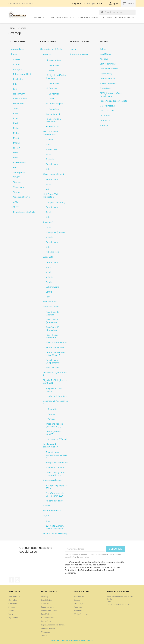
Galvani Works (20, 99)
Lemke (49, 292)
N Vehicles (51, 419)
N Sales (46, 506)
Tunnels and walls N (55, 468)
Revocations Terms (109, 69)
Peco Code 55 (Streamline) (52, 329)
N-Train (17, 148)
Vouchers (78, 611)
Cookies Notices (108, 79)
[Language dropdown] (77, 4)
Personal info (80, 597)
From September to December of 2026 (55, 495)
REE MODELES (53, 252)
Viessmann (19, 187)
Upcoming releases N (53, 480)
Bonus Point (105, 88)
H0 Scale (47, 55)
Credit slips (79, 604)
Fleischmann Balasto (55, 348)
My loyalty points (81, 614)
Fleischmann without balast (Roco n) (56, 354)
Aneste (17, 59)
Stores (11, 611)
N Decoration (52, 409)
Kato (15, 113)
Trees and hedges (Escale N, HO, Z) (54, 425)
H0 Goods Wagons (55, 104)
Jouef (16, 109)
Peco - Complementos (56, 343)
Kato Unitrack (52, 368)
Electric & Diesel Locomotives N (51, 133)
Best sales (13, 600)
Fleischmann (19, 94)
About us (39, 18)
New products (17, 49)
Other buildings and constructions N (55, 474)
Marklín (17, 138)
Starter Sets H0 (53, 114)
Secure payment (125, 18)
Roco (16, 167)
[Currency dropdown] (99, 4)
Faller (16, 89)
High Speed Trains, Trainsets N (52, 196)
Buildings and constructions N (51, 445)
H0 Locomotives (53, 60)
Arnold (16, 64)
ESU (15, 84)
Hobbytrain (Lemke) (55, 232)
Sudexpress (19, 172)
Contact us (105, 121)
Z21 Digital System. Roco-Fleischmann (55, 527)
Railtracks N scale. (51, 307)
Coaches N (48, 222)
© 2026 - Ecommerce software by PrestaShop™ (72, 640)
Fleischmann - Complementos (53, 361)
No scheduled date (55, 501)
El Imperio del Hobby (23, 74)
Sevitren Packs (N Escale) (55, 534)
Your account (82, 591)
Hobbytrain (19, 104)
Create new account (80, 54)
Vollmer (17, 192)
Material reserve (88, 18)
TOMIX (16, 177)
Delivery (107, 18)
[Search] (117, 12)
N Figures (50, 414)
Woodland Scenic (21, 197)
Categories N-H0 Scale (61, 18)
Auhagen (18, 69)
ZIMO (16, 202)
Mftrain (17, 143)
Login (11, 614)
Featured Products (52, 511)
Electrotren (19, 79)
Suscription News (108, 83)
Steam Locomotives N (53, 174)
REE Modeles (19, 163)
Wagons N (48, 257)
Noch (16, 153)
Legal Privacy (106, 74)
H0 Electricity (52, 127)
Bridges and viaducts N (57, 463)
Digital (46, 516)
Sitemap (104, 125)
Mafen (16, 133)
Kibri (15, 118)
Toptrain (17, 182)
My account (13, 618)
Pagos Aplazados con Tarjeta (113, 101)
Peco (16, 158)
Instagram (17, 580)
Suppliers (15, 207)
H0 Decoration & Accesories (53, 120)
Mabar (16, 128)
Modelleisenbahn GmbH (25, 212)
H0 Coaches (52, 88)
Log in (73, 49)
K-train (49, 272)
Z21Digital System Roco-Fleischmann (111, 95)
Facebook (11, 580)
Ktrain (16, 123)
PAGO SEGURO (107, 111)
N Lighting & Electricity (57, 396)
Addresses (78, 607)
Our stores (105, 116)
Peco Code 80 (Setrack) (52, 313)
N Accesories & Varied (56, 439)
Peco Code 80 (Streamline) (52, 321)
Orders (77, 600)
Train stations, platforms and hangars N (56, 455)
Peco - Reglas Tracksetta (52, 336)
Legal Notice (106, 54)
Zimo (48, 521)
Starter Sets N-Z (51, 302)
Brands (14, 54)
